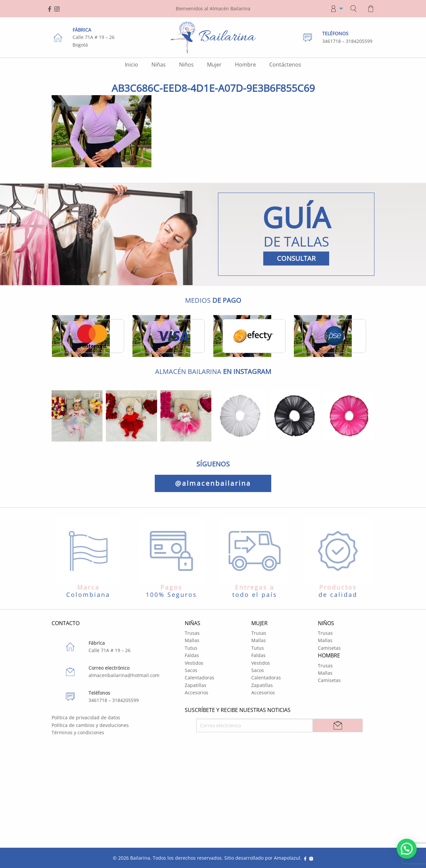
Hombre (245, 65)
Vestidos (194, 663)
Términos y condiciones (78, 732)
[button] (407, 849)
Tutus (191, 648)
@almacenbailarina (213, 483)
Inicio (131, 65)
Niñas (159, 65)
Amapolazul (287, 858)
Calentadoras (200, 678)
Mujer (214, 65)
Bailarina (140, 858)
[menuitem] (335, 9)
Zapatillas (196, 685)
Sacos (191, 670)
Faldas (192, 655)
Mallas (192, 640)
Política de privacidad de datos (86, 717)
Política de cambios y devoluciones (90, 725)
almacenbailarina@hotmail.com (124, 675)
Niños (186, 65)
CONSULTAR (296, 258)
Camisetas (329, 648)
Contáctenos (285, 65)
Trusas (192, 633)
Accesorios (197, 693)
